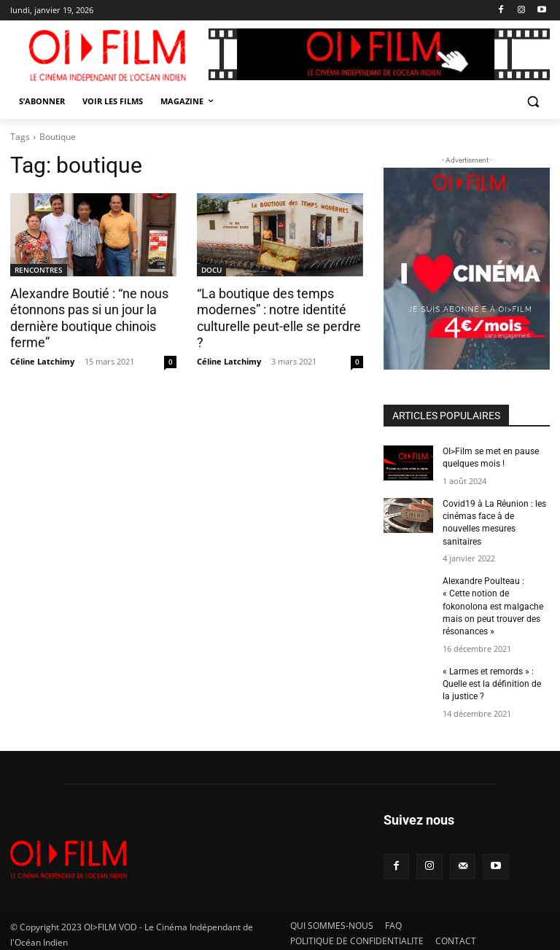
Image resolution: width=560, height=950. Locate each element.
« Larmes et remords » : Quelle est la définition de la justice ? (492, 680)
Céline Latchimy (42, 360)
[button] (533, 102)
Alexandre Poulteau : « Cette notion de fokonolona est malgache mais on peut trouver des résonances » (493, 603)
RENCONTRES (39, 270)
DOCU (211, 270)
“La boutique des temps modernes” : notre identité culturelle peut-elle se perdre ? (279, 310)
